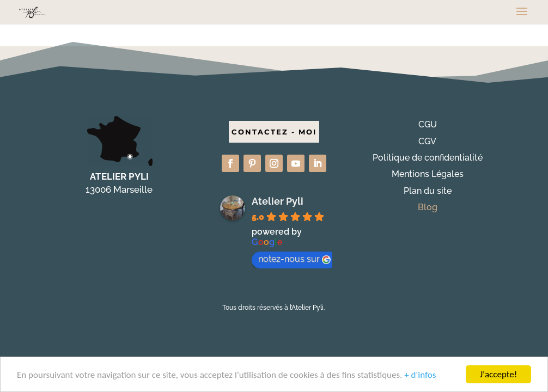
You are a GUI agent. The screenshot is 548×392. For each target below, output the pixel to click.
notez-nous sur (294, 259)
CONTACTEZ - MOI (274, 132)
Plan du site (428, 191)
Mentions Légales (428, 174)
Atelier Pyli (278, 201)
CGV (427, 141)
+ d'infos (420, 375)
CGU (428, 124)
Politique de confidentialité (428, 158)
